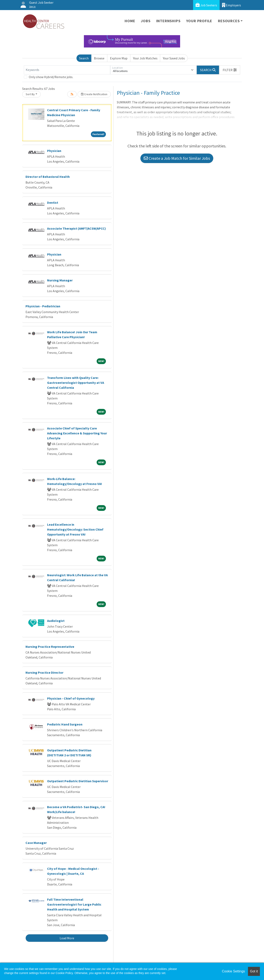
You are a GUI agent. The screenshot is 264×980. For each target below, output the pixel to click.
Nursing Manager (60, 280)
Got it (254, 971)
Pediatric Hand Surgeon (65, 724)
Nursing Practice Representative (50, 647)
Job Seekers (206, 5)
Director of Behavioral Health (48, 177)
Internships (168, 21)
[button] (230, 70)
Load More (67, 938)
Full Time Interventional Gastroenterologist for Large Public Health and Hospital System (74, 904)
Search (84, 58)
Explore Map (119, 58)
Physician (54, 151)
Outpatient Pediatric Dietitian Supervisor (78, 781)
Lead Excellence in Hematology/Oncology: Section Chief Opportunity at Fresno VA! (75, 529)
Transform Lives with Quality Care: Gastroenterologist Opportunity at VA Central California (76, 383)
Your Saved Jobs (174, 58)
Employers (232, 5)
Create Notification (94, 94)
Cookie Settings (233, 971)
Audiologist (56, 621)
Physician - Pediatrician (43, 306)
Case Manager (36, 843)
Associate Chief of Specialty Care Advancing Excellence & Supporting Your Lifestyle (77, 433)
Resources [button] (229, 21)
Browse (99, 58)
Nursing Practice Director (44, 672)
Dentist (53, 202)
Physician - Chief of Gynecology (71, 698)
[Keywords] (67, 70)
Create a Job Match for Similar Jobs (177, 158)
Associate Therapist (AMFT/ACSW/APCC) (76, 228)
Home (130, 21)
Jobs (146, 21)
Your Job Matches (145, 58)
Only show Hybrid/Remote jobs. (51, 77)
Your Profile (199, 21)
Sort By (30, 94)
